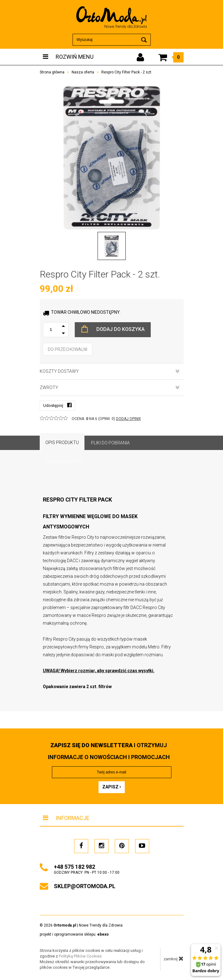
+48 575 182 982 (74, 867)
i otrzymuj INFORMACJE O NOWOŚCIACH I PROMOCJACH (109, 751)
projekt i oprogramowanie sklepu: (74, 934)
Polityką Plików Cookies (80, 956)
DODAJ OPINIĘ (129, 419)
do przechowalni (68, 349)
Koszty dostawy (110, 371)
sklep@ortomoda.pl (85, 886)
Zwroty (110, 387)
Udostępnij (57, 405)
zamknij (174, 958)
